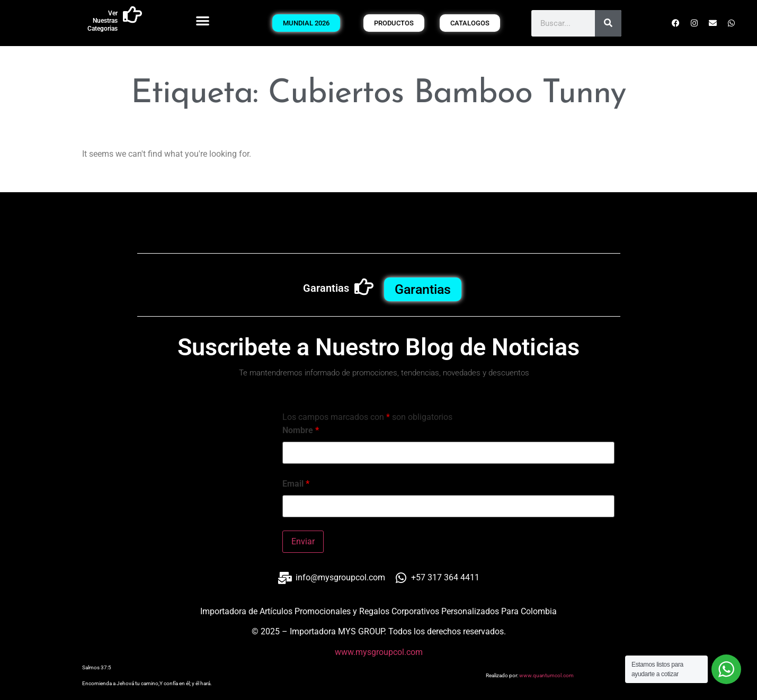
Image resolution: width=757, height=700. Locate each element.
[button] (203, 20)
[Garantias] (364, 287)
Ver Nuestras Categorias (103, 21)
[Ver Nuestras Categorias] (132, 15)
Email (296, 484)
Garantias (326, 288)
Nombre (301, 430)
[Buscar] (608, 23)
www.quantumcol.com (546, 675)
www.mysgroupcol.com (379, 652)
